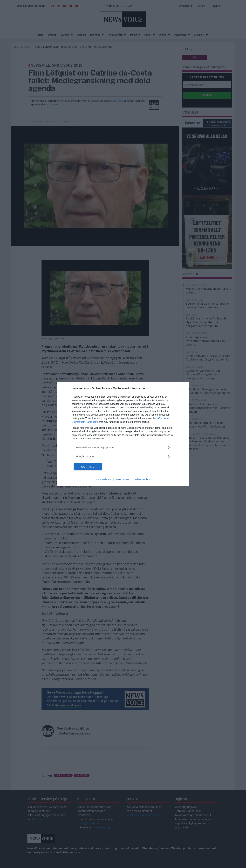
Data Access (123, 479)
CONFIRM (90, 467)
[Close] (182, 389)
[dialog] (123, 434)
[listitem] (123, 447)
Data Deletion (104, 479)
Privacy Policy (142, 479)
